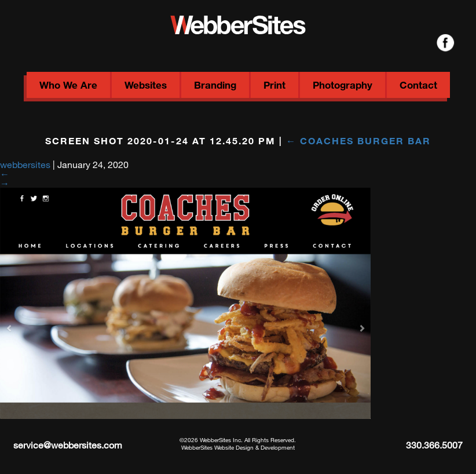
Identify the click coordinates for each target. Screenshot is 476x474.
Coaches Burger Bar (358, 141)
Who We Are (68, 85)
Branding (215, 85)
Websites (146, 85)
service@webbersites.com (68, 445)
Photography (343, 85)
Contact (418, 85)
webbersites (25, 164)
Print (274, 85)
